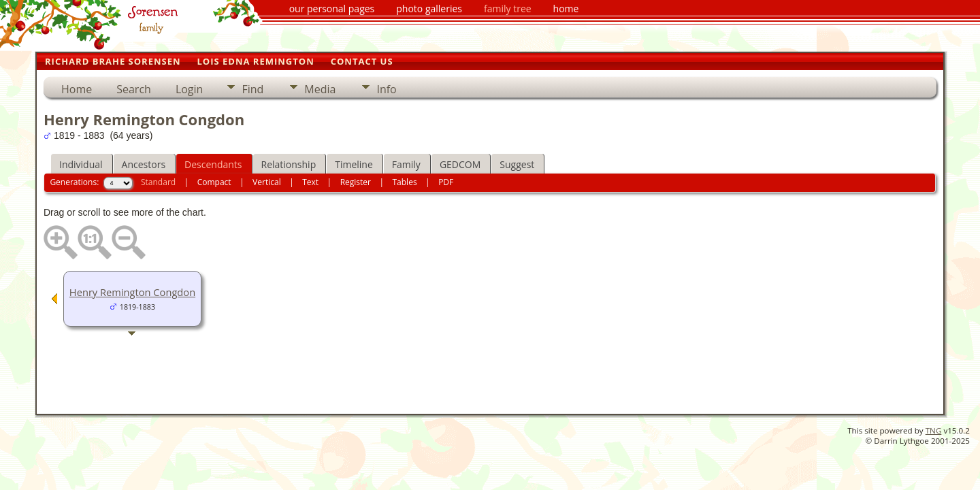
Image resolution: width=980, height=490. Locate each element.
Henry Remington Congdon (132, 292)
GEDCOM (460, 164)
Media (320, 89)
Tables (405, 182)
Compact (214, 182)
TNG (934, 430)
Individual (81, 164)
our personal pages (332, 9)
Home (77, 89)
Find (252, 89)
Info (386, 89)
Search (134, 89)
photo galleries (429, 9)
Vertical (267, 182)
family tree (508, 9)
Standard (158, 182)
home (566, 9)
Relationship (289, 164)
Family (406, 164)
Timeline (354, 164)
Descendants (213, 164)
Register (356, 182)
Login (190, 89)
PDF (446, 182)
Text (310, 182)
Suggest (517, 164)
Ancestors (144, 164)
